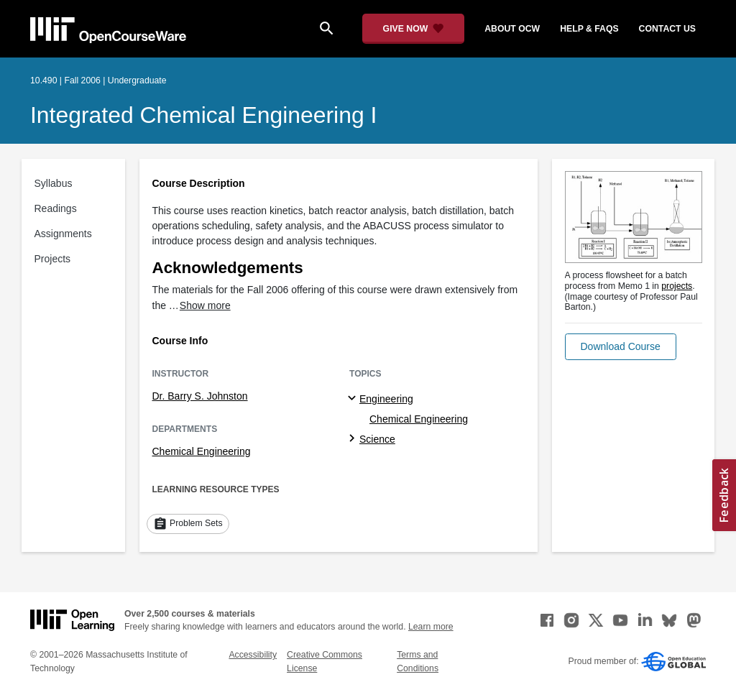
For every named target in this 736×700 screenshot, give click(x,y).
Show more (205, 305)
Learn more (431, 627)
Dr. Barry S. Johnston (200, 396)
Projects (53, 259)
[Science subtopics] (354, 439)
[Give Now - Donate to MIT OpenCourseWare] (414, 29)
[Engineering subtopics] (354, 399)
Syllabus (54, 183)
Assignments (63, 234)
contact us (667, 29)
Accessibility (253, 655)
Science (377, 439)
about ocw (512, 29)
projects (677, 286)
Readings (56, 208)
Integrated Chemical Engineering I (203, 115)
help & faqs (589, 29)
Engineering (386, 399)
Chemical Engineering (202, 451)
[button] (621, 347)
